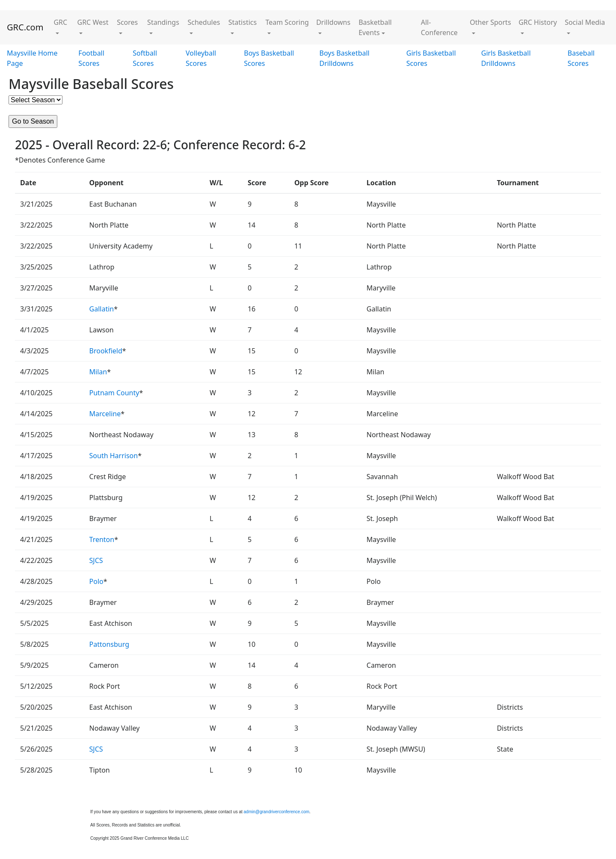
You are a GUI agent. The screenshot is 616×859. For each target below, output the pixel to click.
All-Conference (439, 27)
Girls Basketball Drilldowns (506, 58)
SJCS (96, 560)
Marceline (105, 414)
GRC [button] (60, 22)
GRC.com (25, 27)
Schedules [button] (204, 22)
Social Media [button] (585, 22)
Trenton (102, 539)
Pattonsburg (109, 644)
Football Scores (91, 58)
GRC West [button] (93, 22)
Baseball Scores (581, 58)
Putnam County (114, 393)
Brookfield (106, 351)
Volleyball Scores (201, 58)
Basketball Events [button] (375, 27)
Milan (98, 372)
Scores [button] (127, 22)
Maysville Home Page (32, 58)
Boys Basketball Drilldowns (345, 58)
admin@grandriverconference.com (277, 812)
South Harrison (114, 456)
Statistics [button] (243, 22)
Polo (96, 581)
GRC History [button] (538, 22)
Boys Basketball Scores (269, 58)
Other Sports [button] (490, 22)
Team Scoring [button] (287, 22)
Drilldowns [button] (333, 22)
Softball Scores (145, 58)
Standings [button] (163, 22)
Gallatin (102, 309)
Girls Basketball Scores (431, 58)
